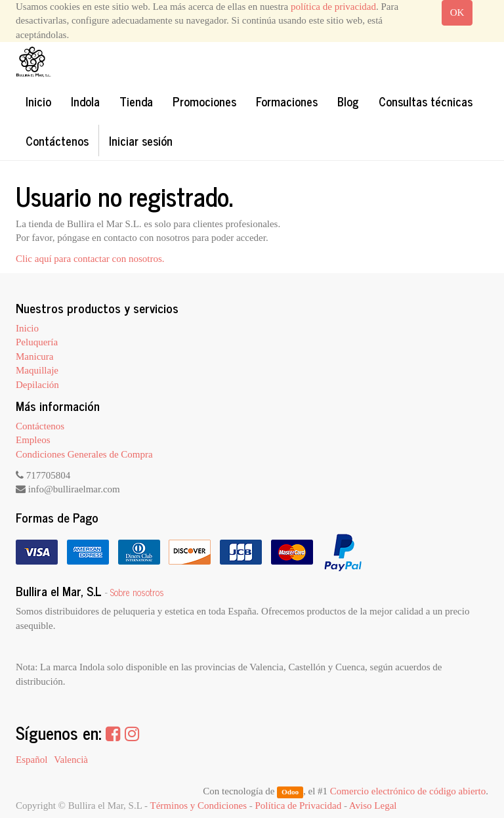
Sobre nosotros (137, 592)
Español (31, 760)
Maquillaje (37, 370)
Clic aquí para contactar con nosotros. (90, 259)
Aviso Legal (373, 806)
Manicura (34, 356)
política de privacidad (333, 7)
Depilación (37, 385)
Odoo (290, 792)
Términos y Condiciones (199, 806)
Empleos (33, 440)
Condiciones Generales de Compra (84, 454)
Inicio (27, 328)
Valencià (71, 760)
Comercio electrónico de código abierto (408, 791)
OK (457, 12)
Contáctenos (40, 426)
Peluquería (37, 342)
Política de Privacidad (299, 806)
